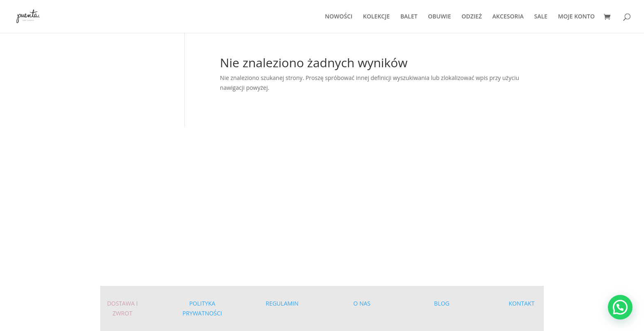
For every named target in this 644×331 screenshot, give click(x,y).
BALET (409, 17)
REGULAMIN (282, 303)
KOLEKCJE (376, 17)
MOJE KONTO (576, 17)
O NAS (362, 303)
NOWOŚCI (339, 17)
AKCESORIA (508, 17)
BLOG (442, 303)
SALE (541, 17)
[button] (620, 307)
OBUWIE (439, 17)
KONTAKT (522, 303)
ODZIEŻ (472, 17)
